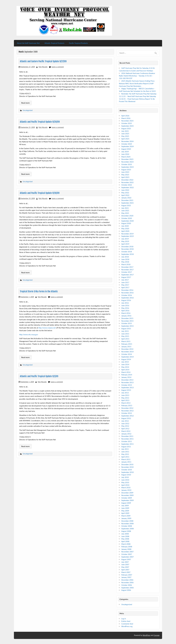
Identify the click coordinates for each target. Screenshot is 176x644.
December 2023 (127, 159)
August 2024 (126, 149)
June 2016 (125, 305)
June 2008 (125, 536)
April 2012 (125, 429)
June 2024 (125, 154)
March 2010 (126, 488)
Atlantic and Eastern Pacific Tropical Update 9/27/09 (43, 61)
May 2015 (125, 336)
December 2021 (127, 200)
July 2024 (125, 152)
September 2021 (128, 203)
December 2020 (127, 216)
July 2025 (125, 131)
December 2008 (127, 521)
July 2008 (125, 534)
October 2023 (127, 164)
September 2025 (128, 126)
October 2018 (127, 252)
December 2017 (127, 267)
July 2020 (125, 226)
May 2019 (125, 241)
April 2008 (125, 541)
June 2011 (125, 452)
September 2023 (128, 167)
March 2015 (126, 341)
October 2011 (127, 441)
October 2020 (127, 218)
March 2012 (126, 431)
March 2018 (126, 264)
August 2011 (126, 447)
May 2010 (125, 482)
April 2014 (125, 370)
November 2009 (127, 495)
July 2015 (125, 331)
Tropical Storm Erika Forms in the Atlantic (39, 291)
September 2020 (128, 221)
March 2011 (126, 459)
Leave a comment (58, 67)
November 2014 (127, 352)
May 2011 (125, 454)
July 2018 (125, 257)
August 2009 (126, 503)
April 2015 (125, 339)
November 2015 (127, 321)
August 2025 (126, 128)
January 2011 (126, 462)
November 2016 (127, 293)
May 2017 (125, 285)
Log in (124, 619)
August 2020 (126, 223)
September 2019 (128, 236)
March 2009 (126, 516)
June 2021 (125, 211)
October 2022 (127, 185)
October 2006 (127, 585)
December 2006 (127, 580)
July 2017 (125, 280)
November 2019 (127, 234)
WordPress (146, 635)
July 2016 (125, 303)
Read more (25, 103)
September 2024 (128, 146)
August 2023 (126, 170)
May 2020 (125, 229)
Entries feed (126, 621)
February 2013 (127, 405)
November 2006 (127, 582)
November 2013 (127, 382)
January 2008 (126, 549)
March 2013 (126, 403)
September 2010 (128, 472)
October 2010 (127, 470)
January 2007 (126, 577)
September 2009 (128, 500)
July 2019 (125, 239)
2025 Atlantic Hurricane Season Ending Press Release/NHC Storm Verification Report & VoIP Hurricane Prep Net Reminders (137, 83)
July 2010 (125, 477)
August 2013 (126, 390)
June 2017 (125, 282)
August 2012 (126, 418)
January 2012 (126, 434)
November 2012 (127, 411)
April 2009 (125, 513)
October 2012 (127, 413)
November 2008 (127, 524)
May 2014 (125, 367)
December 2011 (127, 436)
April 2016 (125, 311)
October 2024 (127, 144)
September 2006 (128, 588)
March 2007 (126, 572)
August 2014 (126, 359)
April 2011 (125, 457)
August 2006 (126, 590)
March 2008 (126, 544)
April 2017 (125, 287)
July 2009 (125, 506)
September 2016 (128, 298)
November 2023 (127, 162)
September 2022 (128, 187)
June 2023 (125, 172)
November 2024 (127, 141)
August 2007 (126, 559)
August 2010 (126, 475)
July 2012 (125, 421)
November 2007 (127, 552)
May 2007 (125, 567)
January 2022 (126, 198)
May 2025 (125, 136)
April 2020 (125, 231)
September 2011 (128, 444)
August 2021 (126, 205)
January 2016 (126, 316)
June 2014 (125, 364)
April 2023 (125, 177)
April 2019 (125, 244)
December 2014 (127, 349)
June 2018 (125, 259)
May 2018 (125, 262)
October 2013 (127, 385)
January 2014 (126, 377)
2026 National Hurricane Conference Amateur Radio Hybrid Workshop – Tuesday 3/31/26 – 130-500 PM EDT (137, 76)
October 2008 (127, 526)
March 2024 (126, 157)
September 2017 (128, 275)
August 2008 (126, 531)
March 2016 (126, 313)
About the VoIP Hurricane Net (28, 43)
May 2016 (125, 308)
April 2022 (125, 195)
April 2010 (125, 485)
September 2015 (128, 326)
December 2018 (127, 247)
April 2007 (125, 570)
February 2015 (127, 344)
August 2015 (126, 329)
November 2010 (127, 467)
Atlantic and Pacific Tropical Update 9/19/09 (40, 193)
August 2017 (126, 277)
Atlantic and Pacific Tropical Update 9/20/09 (40, 122)
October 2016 (127, 295)
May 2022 (125, 193)
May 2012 (125, 426)
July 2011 (125, 449)
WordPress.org (127, 626)
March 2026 (126, 118)
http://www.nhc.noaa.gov (29, 334)
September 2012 (128, 416)
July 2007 (125, 562)
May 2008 (125, 539)
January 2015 (126, 347)
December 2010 (127, 464)
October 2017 (127, 272)
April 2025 (125, 139)
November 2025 (127, 121)
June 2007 (125, 564)
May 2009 (125, 511)
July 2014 (125, 362)
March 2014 (126, 372)
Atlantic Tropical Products (54, 43)
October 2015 (127, 323)
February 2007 (127, 575)
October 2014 (127, 354)
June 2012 (125, 423)
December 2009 (127, 493)
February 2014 (127, 375)
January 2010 (126, 490)
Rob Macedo (43, 67)
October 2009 (127, 498)
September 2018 (128, 254)
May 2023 (125, 175)
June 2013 (125, 395)
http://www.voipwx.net (47, 328)
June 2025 (125, 134)
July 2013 (125, 393)
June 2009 (125, 508)
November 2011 (127, 439)
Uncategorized (28, 110)
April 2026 (125, 116)
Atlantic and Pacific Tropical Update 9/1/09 (39, 376)
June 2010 (125, 480)
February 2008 (127, 547)
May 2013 (125, 398)
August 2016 (126, 300)
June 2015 (125, 334)
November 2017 (127, 270)
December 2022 (127, 180)
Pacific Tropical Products (78, 43)
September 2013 (128, 387)
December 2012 (127, 408)
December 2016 (127, 290)
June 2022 (125, 190)
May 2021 (125, 213)
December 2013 (127, 380)
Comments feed (127, 624)
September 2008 (128, 529)
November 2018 (127, 249)
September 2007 (128, 557)
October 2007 (127, 554)
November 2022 (127, 182)
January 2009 (126, 518)
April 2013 (125, 400)
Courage (157, 635)
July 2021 (125, 208)
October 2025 (127, 123)
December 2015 (127, 318)
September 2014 (128, 357)
